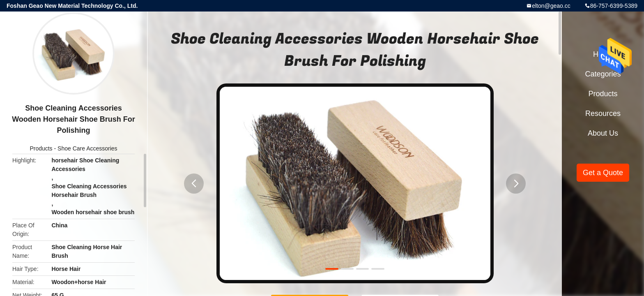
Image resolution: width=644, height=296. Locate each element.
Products (41, 148)
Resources (603, 113)
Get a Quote (603, 173)
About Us (603, 133)
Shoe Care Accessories (87, 148)
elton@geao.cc (551, 6)
